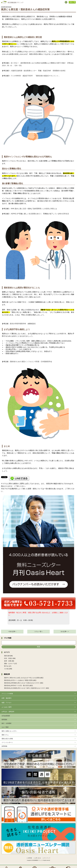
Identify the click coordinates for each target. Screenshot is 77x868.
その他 (6, 669)
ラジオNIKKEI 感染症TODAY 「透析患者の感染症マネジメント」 (35, 76)
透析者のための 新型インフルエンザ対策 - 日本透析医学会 (31, 362)
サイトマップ (47, 858)
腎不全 (6, 666)
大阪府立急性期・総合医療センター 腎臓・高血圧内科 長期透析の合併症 (38, 71)
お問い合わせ (38, 858)
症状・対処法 (8, 658)
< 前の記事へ (12, 631)
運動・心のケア (9, 664)
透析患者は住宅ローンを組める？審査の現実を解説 (20, 680)
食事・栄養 (8, 661)
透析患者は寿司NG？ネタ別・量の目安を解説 (18, 685)
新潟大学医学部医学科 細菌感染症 (23, 324)
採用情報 (30, 858)
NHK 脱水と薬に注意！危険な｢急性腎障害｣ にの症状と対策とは (34, 209)
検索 (38, 647)
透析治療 (7, 656)
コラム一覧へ (38, 631)
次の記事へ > (65, 631)
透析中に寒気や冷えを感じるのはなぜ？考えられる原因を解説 (24, 678)
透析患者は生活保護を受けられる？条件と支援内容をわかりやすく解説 (27, 688)
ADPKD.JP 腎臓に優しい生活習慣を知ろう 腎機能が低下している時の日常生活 (40, 214)
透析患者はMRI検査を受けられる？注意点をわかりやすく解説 (24, 683)
